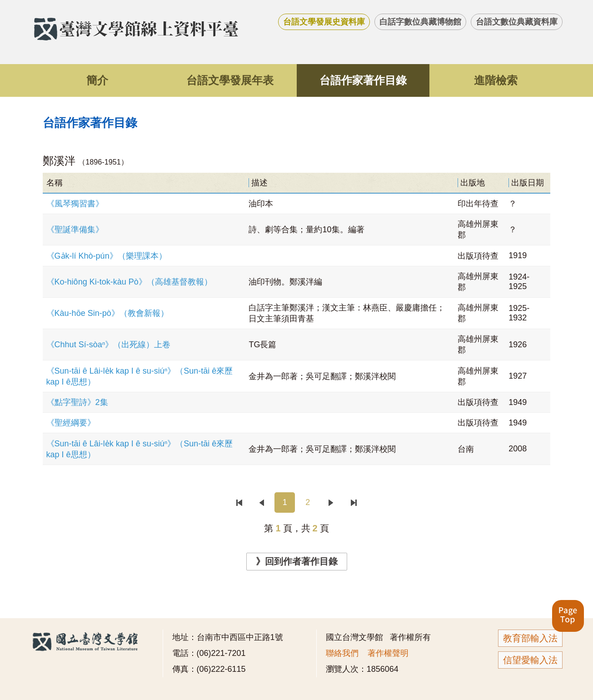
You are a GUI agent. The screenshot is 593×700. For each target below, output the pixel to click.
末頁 (354, 502)
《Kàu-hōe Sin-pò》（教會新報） (107, 313)
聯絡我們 (342, 653)
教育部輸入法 (530, 638)
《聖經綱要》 (71, 423)
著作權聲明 (388, 653)
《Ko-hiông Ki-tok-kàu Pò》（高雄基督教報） (129, 282)
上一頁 (262, 502)
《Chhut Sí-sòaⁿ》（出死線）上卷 (109, 345)
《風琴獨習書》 (75, 204)
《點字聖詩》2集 (77, 402)
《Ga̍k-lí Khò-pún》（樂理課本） (107, 256)
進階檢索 (496, 80)
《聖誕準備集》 (75, 230)
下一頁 (331, 502)
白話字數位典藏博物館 (420, 22)
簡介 (97, 80)
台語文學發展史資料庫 (324, 22)
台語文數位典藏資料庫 (517, 22)
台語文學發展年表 (230, 80)
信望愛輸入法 (530, 660)
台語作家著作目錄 (363, 80)
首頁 (239, 502)
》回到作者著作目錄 (297, 561)
